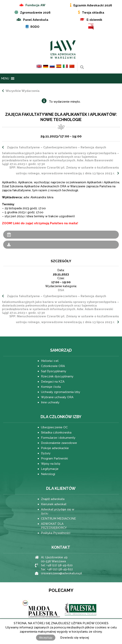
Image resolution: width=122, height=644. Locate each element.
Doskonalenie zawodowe (59, 443)
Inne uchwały (50, 402)
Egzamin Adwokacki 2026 (93, 5)
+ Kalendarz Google (61, 235)
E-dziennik (94, 20)
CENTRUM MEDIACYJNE (59, 519)
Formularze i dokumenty (58, 438)
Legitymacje (50, 469)
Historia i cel (50, 361)
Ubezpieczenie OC (54, 427)
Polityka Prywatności (56, 533)
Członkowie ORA (53, 366)
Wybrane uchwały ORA (57, 397)
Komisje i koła (51, 387)
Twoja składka (93, 13)
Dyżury (46, 453)
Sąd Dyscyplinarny (54, 371)
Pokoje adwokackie (55, 448)
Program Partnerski (54, 458)
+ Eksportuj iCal (61, 245)
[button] (5, 78)
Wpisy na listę (51, 464)
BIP (91, 27)
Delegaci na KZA (53, 382)
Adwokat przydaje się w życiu (58, 511)
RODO (35, 27)
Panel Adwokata (36, 20)
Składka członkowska (56, 433)
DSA (61, 290)
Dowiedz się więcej (75, 638)
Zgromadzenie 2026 (35, 13)
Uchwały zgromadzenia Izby (61, 392)
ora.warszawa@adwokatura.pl (61, 573)
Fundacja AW (35, 5)
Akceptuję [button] (46, 638)
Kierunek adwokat (54, 504)
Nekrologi (48, 474)
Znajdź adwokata (53, 499)
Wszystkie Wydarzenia (22, 91)
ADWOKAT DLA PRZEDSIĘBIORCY (54, 526)
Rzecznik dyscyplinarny (57, 376)
